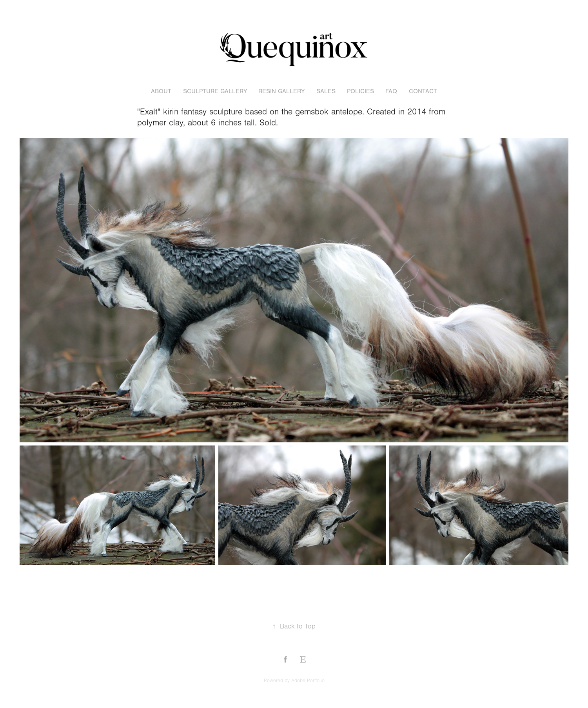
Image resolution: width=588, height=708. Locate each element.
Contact (423, 91)
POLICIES (360, 91)
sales (326, 91)
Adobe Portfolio (308, 681)
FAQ (391, 91)
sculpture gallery (215, 91)
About (161, 91)
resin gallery (281, 91)
